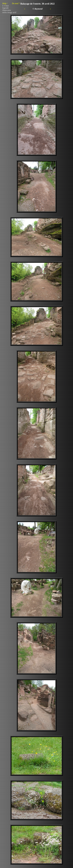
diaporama (7, 10)
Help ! (11, 3)
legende (6, 8)
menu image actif (9, 12)
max (7, 6)
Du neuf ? (16, 3)
